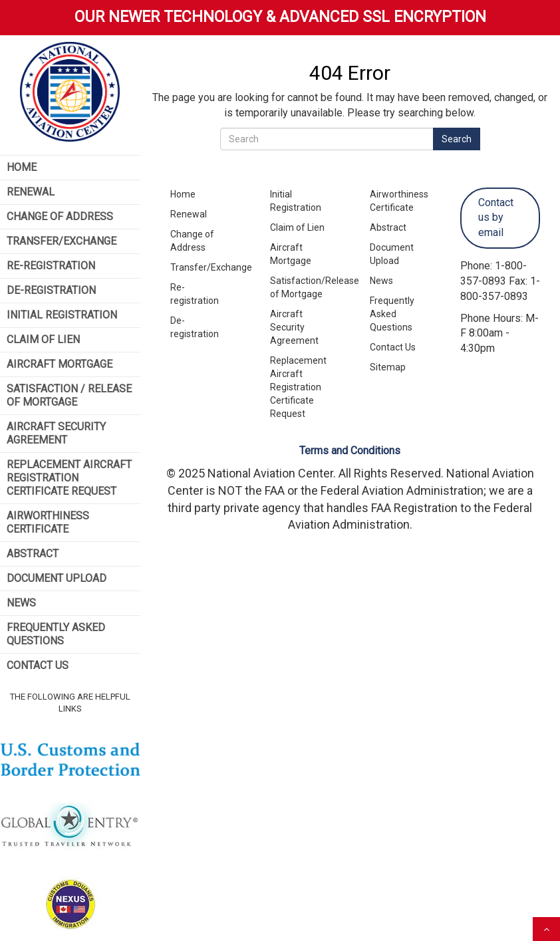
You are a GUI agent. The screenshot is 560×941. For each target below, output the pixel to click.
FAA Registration (414, 508)
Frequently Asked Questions (56, 634)
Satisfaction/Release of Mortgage (305, 287)
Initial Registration (62, 315)
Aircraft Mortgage (60, 364)
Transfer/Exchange (62, 241)
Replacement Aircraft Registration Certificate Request (69, 478)
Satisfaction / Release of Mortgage (69, 395)
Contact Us (38, 665)
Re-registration (195, 294)
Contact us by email (496, 218)
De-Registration (51, 290)
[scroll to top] (546, 929)
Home (22, 167)
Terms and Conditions (350, 451)
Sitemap (388, 367)
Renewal (31, 192)
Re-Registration (51, 266)
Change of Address (60, 216)
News (21, 603)
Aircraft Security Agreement (56, 433)
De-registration (195, 327)
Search (457, 139)
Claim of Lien (43, 339)
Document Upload (57, 578)
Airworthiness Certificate (48, 522)
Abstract (33, 554)
